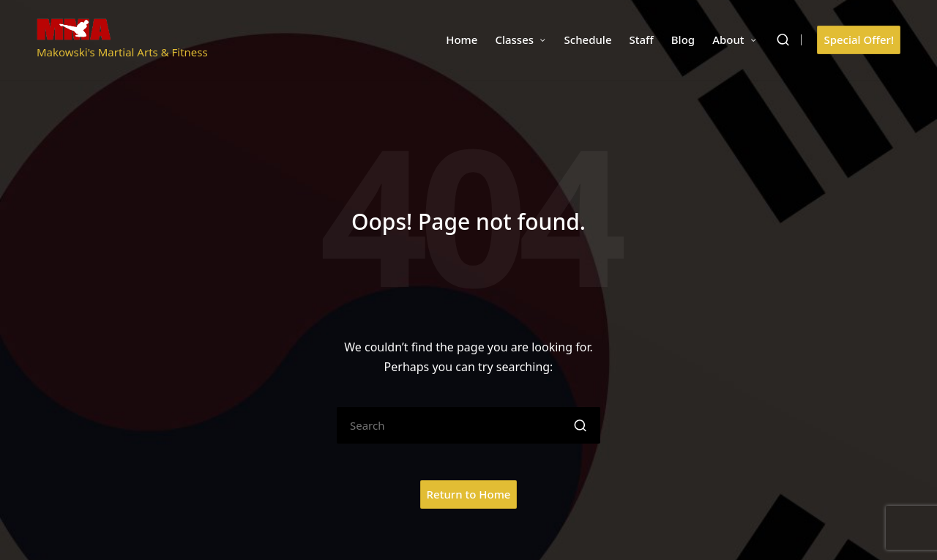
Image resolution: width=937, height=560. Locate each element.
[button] (859, 40)
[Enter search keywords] (468, 425)
